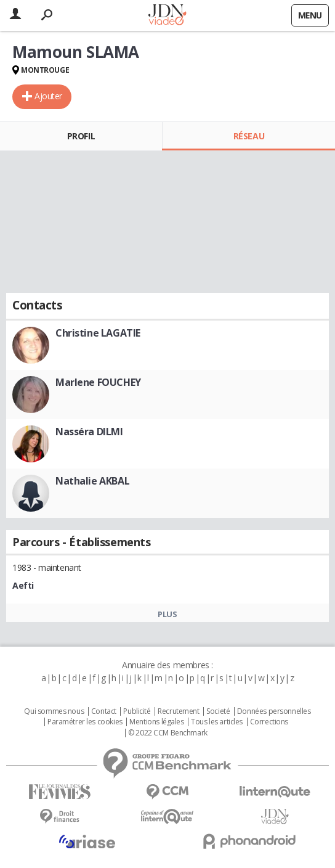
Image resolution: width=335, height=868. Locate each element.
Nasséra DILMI (89, 432)
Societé (218, 711)
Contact (104, 711)
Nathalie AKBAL (92, 481)
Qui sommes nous (54, 711)
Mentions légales (156, 722)
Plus (167, 614)
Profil (81, 136)
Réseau (249, 136)
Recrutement (178, 711)
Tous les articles (217, 722)
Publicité (137, 711)
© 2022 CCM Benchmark (168, 733)
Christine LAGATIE (98, 333)
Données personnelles (274, 711)
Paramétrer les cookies (85, 722)
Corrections (269, 722)
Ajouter (48, 96)
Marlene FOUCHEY (98, 382)
